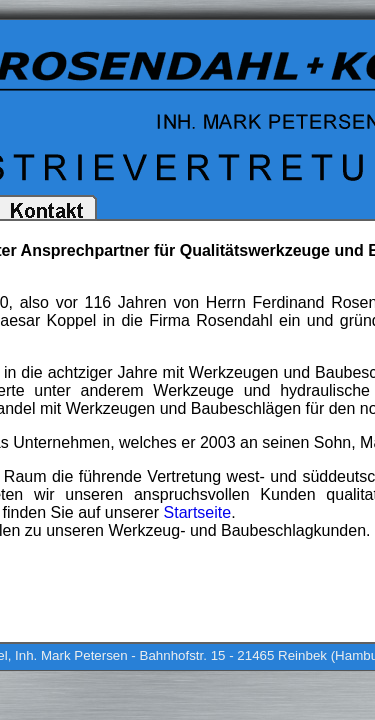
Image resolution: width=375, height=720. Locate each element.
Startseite (198, 512)
